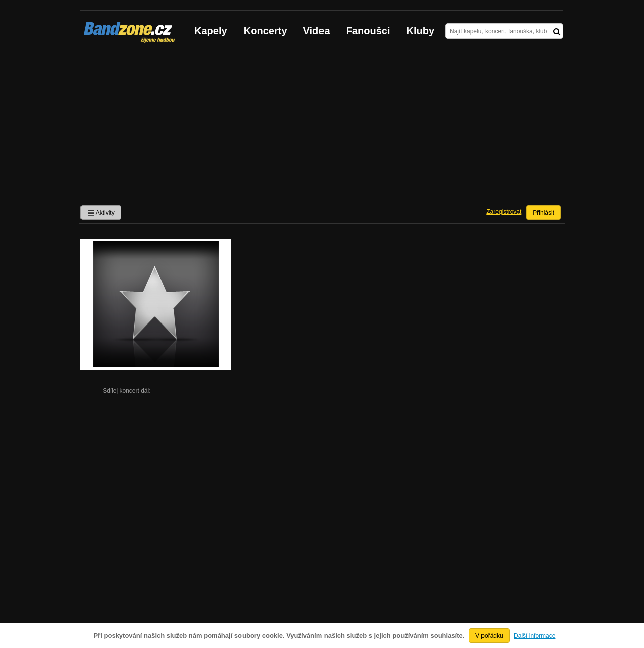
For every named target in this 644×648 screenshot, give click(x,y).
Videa (317, 31)
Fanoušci (368, 31)
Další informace (535, 636)
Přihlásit (544, 213)
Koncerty (265, 31)
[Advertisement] (322, 126)
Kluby (421, 31)
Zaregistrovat (504, 212)
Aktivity (101, 213)
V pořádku (489, 636)
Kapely (211, 31)
